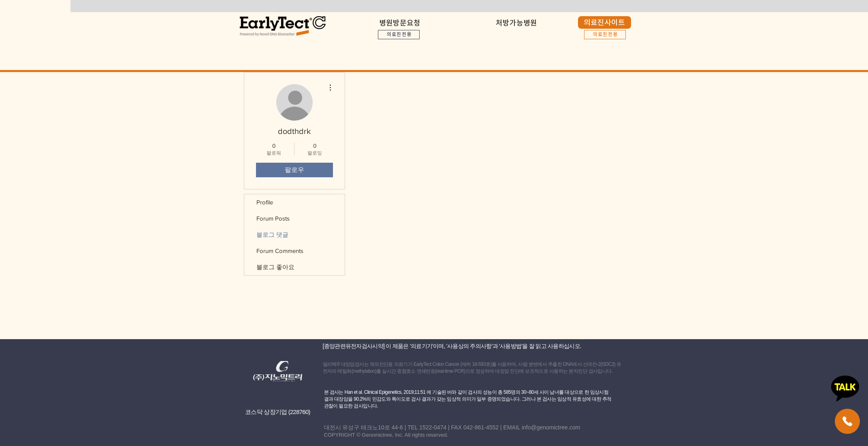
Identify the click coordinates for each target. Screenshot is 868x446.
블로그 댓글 (272, 235)
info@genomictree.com (551, 427)
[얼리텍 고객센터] (847, 421)
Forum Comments (280, 251)
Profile (265, 202)
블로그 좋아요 (275, 267)
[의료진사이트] (605, 22)
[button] (516, 19)
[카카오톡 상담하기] (845, 389)
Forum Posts (273, 218)
